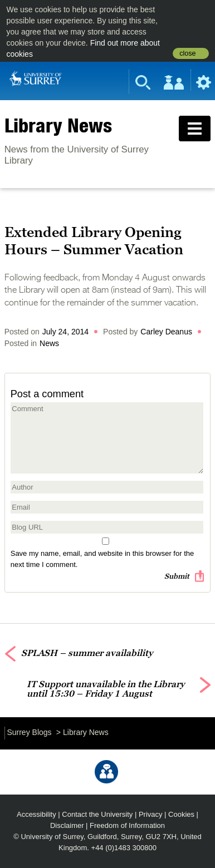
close (187, 53)
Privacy (151, 814)
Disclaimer (67, 825)
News (49, 343)
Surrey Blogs (29, 732)
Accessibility (36, 814)
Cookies (181, 814)
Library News (58, 125)
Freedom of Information (127, 825)
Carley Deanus (166, 332)
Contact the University (97, 814)
